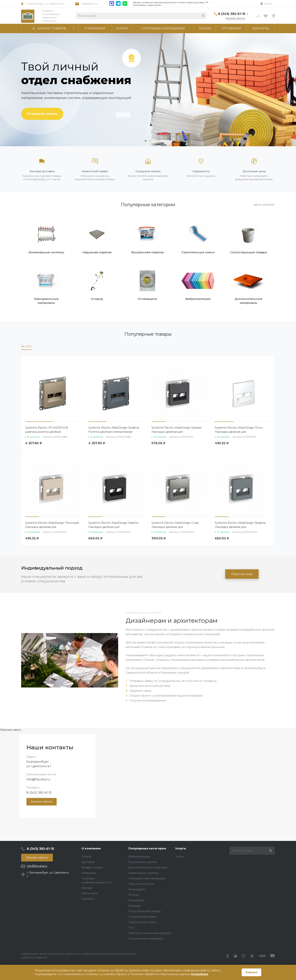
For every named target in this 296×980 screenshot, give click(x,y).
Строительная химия (142, 917)
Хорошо (251, 972)
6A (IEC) (26, 346)
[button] (146, 141)
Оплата (86, 857)
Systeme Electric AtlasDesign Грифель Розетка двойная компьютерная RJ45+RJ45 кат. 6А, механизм (114, 432)
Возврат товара (92, 867)
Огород (97, 299)
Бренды (87, 888)
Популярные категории (147, 848)
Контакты (88, 899)
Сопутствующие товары (249, 252)
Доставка (88, 862)
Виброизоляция (198, 299)
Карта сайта (90, 893)
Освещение (136, 900)
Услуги (181, 848)
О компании (91, 848)
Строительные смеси (198, 252)
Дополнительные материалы (249, 301)
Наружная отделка (97, 252)
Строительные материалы (146, 939)
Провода (135, 906)
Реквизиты (89, 873)
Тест (131, 928)
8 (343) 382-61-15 (39, 793)
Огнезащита (147, 299)
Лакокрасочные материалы (46, 301)
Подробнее (200, 974)
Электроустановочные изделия (150, 933)
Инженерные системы (46, 252)
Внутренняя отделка (147, 252)
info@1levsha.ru (89, 4)
